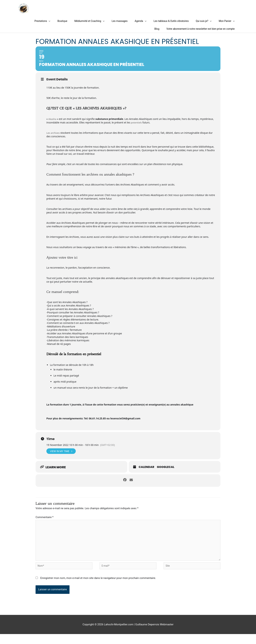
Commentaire (45, 523)
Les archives (54, 139)
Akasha (53, 125)
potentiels (137, 128)
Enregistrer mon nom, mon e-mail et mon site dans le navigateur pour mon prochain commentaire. (98, 588)
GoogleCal (166, 473)
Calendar (146, 473)
